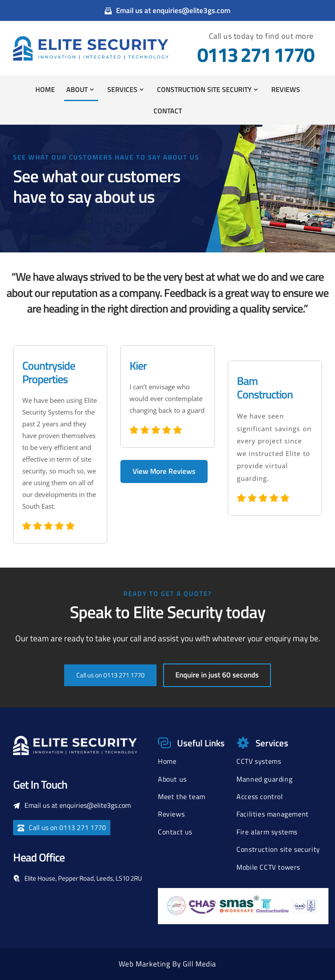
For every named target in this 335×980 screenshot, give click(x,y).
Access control (260, 796)
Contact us (175, 832)
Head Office (39, 857)
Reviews (171, 814)
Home (167, 761)
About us (172, 779)
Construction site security (278, 849)
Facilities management (273, 814)
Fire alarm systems (267, 832)
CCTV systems (259, 761)
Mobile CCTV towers (268, 867)
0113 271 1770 (255, 54)
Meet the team (182, 796)
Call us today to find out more (261, 36)
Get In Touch (40, 784)
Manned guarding (264, 779)
